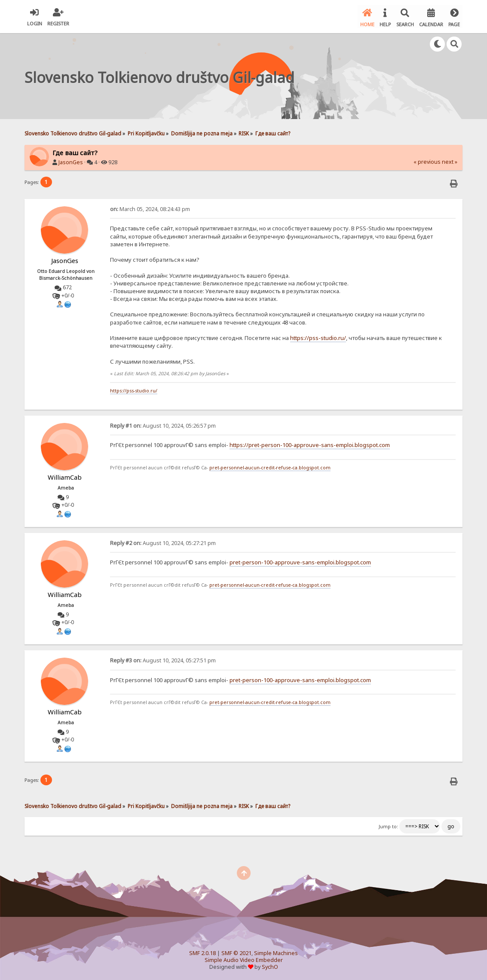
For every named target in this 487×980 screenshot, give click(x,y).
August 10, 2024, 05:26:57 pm (163, 424)
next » (450, 161)
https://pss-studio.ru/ (318, 337)
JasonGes (71, 161)
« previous (427, 161)
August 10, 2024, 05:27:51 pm (163, 659)
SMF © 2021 (236, 952)
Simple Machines (276, 952)
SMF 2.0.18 (202, 952)
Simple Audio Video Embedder (244, 959)
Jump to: (388, 825)
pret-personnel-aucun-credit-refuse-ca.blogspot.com (270, 466)
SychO (270, 966)
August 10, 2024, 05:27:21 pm (163, 542)
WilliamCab (65, 476)
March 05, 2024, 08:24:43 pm (150, 208)
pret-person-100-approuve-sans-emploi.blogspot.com (300, 561)
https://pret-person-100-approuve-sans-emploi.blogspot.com (310, 444)
